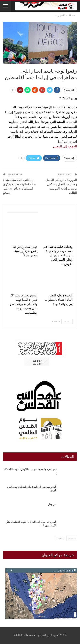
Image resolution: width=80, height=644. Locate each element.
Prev (67, 321)
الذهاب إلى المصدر (65, 146)
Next (56, 321)
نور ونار (52, 504)
